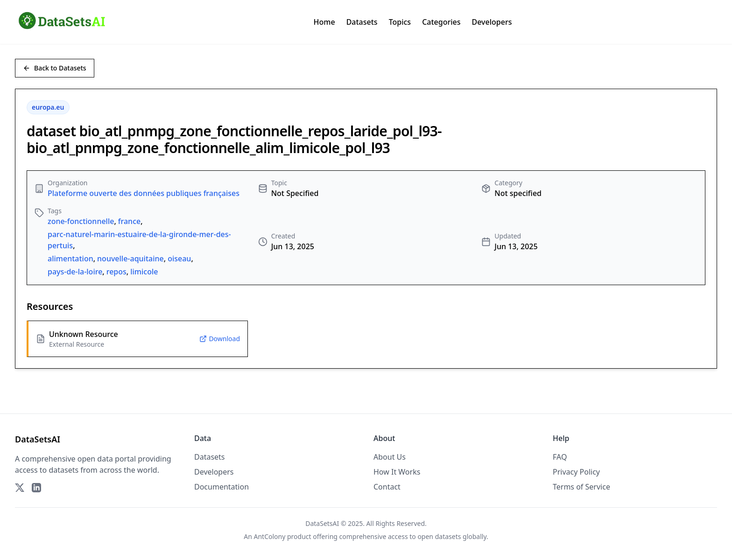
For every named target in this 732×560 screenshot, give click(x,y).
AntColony (270, 536)
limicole (144, 272)
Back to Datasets (55, 68)
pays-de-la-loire (75, 272)
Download (220, 339)
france (129, 221)
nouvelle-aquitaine (130, 259)
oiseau (179, 259)
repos (116, 272)
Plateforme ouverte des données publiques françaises (144, 193)
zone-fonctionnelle (81, 221)
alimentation (70, 259)
